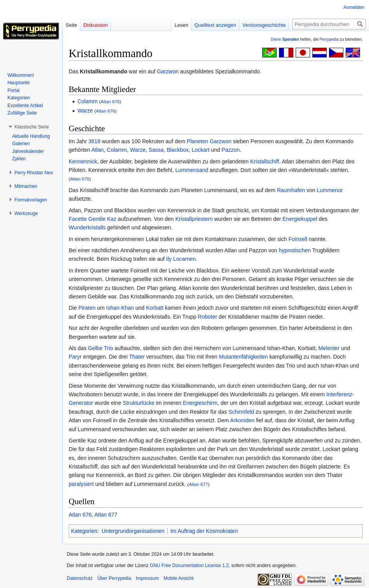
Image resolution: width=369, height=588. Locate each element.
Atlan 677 (198, 484)
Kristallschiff (265, 161)
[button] (32, 127)
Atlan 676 (110, 101)
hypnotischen (295, 250)
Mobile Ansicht (178, 578)
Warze (85, 111)
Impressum (147, 578)
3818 (94, 141)
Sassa (156, 150)
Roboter (208, 317)
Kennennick (83, 161)
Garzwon (168, 71)
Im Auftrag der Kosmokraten (204, 531)
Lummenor (330, 190)
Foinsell (298, 239)
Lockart (201, 150)
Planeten (197, 141)
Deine (285, 39)
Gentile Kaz (102, 219)
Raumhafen (291, 190)
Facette (78, 219)
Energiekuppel (300, 219)
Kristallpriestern (194, 219)
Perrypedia (329, 39)
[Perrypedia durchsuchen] (329, 24)
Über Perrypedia (114, 578)
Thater (137, 357)
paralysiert (81, 484)
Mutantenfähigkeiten (243, 357)
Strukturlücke (139, 403)
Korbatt (155, 308)
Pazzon (231, 150)
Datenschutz (80, 578)
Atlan (97, 150)
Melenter (329, 348)
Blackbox (178, 150)
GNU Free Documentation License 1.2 (189, 565)
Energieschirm (200, 403)
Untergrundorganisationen (133, 531)
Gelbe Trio (101, 348)
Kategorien (84, 531)
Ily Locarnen (181, 259)
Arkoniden (242, 420)
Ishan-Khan (120, 308)
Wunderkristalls (87, 227)
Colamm (87, 101)
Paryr (75, 357)
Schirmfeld (241, 412)
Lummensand (192, 170)
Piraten (87, 308)
